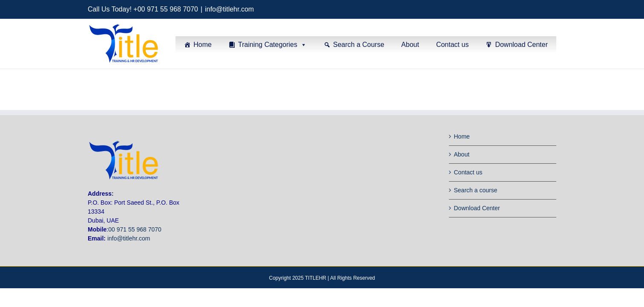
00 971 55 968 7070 (135, 229)
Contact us (452, 45)
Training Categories (268, 45)
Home (203, 45)
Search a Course (359, 45)
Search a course (476, 190)
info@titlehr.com (229, 9)
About (410, 45)
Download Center (521, 45)
